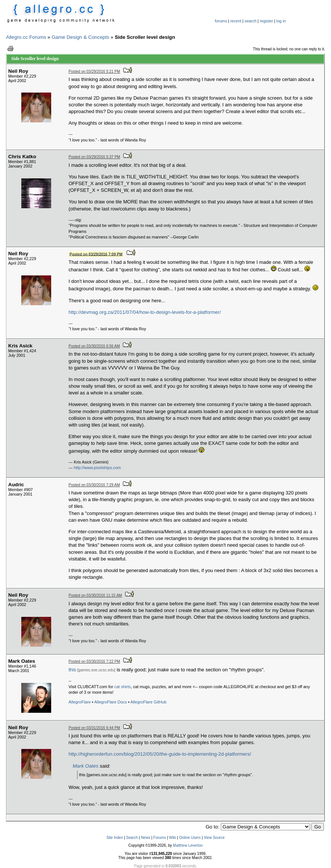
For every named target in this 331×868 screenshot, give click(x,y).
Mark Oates (86, 766)
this (72, 670)
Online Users (190, 838)
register (266, 21)
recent (236, 21)
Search (132, 838)
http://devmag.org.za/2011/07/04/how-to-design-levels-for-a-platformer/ (145, 312)
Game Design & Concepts (80, 37)
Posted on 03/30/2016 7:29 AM (94, 485)
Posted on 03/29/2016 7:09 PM (96, 254)
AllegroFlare (80, 702)
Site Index (115, 838)
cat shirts (123, 687)
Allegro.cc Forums (26, 37)
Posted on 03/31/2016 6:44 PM (95, 728)
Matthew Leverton (188, 845)
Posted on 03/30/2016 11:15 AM (95, 595)
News (146, 838)
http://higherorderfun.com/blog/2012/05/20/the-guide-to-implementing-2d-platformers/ (160, 754)
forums (221, 21)
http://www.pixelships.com (98, 468)
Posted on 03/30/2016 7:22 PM (95, 661)
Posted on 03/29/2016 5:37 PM (95, 157)
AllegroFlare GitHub (149, 702)
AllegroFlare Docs (110, 702)
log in (281, 21)
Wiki (172, 838)
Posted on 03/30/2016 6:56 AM (94, 346)
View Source (214, 838)
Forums (160, 838)
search (251, 21)
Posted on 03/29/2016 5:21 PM (95, 71)
